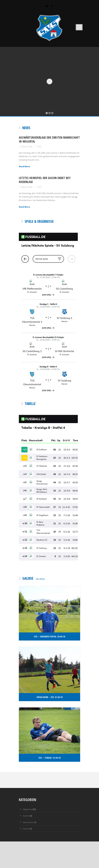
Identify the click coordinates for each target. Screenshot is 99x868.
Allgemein (27, 809)
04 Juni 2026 (27, 147)
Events (26, 816)
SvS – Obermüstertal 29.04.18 (49, 636)
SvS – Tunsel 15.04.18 (49, 758)
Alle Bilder (40, 579)
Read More (24, 166)
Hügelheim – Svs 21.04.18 (50, 697)
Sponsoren (28, 822)
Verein (26, 829)
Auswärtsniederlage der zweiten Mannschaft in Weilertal (49, 139)
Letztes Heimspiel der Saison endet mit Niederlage (45, 180)
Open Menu (79, 27)
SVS (39, 147)
